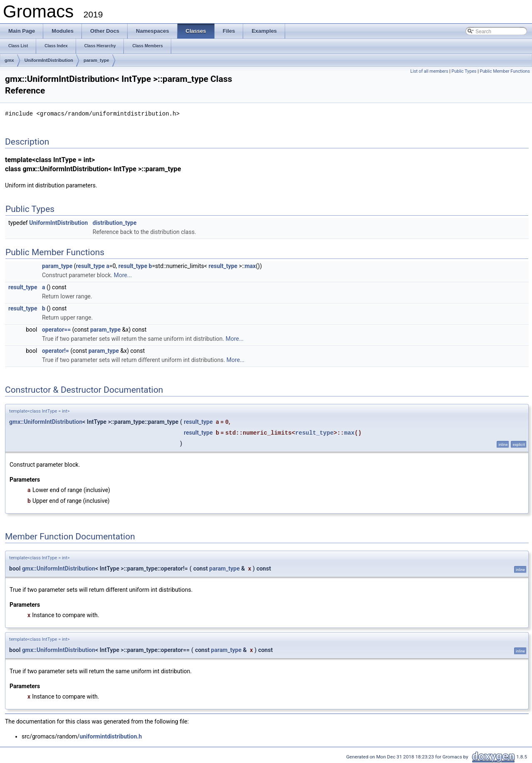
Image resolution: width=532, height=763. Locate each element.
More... (123, 275)
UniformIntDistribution (49, 60)
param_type (96, 60)
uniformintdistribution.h (111, 736)
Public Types (464, 71)
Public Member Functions (505, 71)
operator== (56, 329)
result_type (90, 266)
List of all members (429, 71)
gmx (9, 60)
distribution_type (115, 222)
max (250, 266)
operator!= (55, 350)
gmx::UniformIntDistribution (46, 421)
